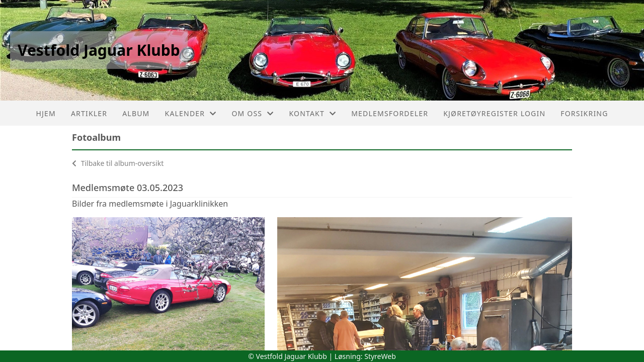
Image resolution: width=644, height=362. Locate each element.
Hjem (46, 113)
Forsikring (584, 113)
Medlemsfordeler (390, 113)
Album (136, 113)
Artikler (89, 113)
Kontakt (312, 113)
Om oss (253, 113)
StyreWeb (380, 356)
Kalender (191, 113)
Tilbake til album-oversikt (118, 163)
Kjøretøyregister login (494, 113)
